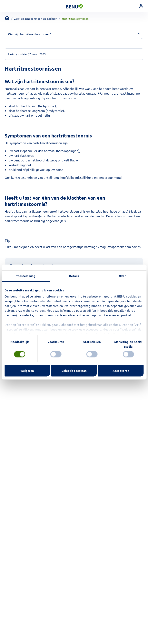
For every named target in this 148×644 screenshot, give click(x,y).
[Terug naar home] (7, 18)
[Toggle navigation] (8, 6)
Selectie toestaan (74, 371)
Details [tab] (74, 276)
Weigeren (27, 371)
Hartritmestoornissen (75, 18)
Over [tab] (122, 276)
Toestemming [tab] (26, 276)
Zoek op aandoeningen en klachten (36, 18)
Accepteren (121, 371)
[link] (141, 6)
